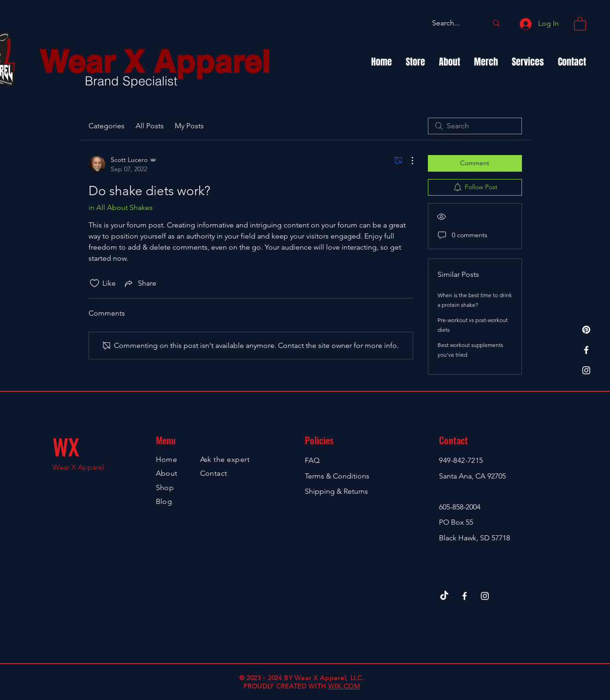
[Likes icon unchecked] (95, 283)
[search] (475, 126)
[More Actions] (408, 161)
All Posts (150, 126)
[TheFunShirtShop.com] (586, 330)
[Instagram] (586, 370)
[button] (580, 23)
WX (66, 446)
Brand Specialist (131, 81)
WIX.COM (344, 686)
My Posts (189, 126)
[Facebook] (586, 350)
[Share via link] (140, 283)
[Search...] (453, 23)
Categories (107, 126)
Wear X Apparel (155, 62)
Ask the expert (225, 459)
